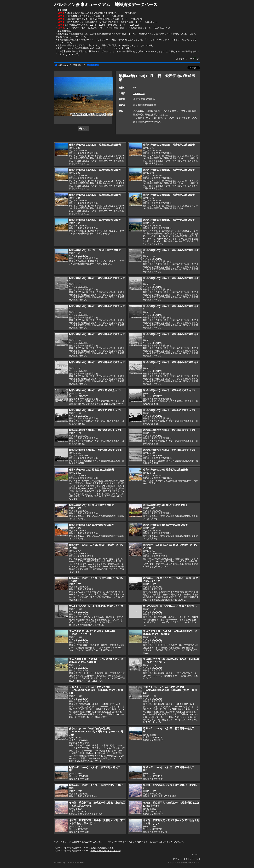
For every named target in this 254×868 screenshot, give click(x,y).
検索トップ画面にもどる (102, 848)
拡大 (83, 129)
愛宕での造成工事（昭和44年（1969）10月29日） (170, 606)
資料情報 (77, 65)
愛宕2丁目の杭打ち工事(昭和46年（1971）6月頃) (96, 606)
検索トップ (61, 65)
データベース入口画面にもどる (105, 851)
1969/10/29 (139, 93)
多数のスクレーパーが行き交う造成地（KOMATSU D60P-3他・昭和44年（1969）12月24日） (96, 690)
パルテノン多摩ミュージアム (187, 859)
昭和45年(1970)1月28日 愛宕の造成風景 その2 (95, 390)
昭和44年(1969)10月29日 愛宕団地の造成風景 (95, 145)
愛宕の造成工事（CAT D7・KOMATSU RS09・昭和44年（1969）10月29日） (170, 633)
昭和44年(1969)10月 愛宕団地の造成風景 (92, 470)
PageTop (197, 854)
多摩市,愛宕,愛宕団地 (144, 99)
